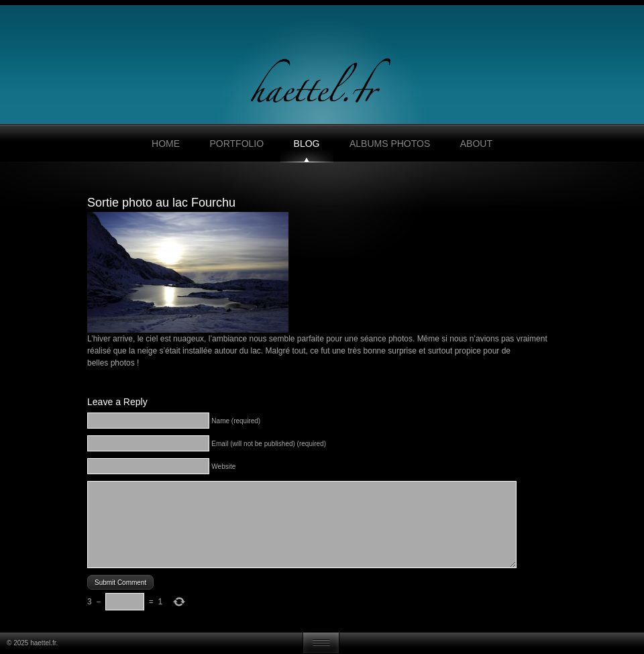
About (476, 144)
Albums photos (390, 144)
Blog (307, 144)
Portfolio (236, 144)
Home (166, 144)
